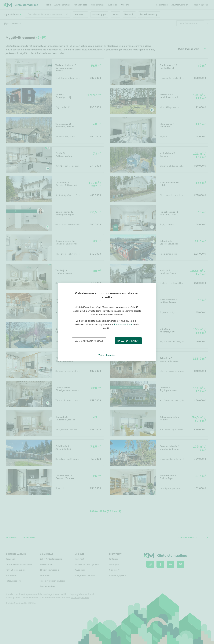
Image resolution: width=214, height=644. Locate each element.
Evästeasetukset (123, 325)
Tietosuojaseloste (106, 355)
